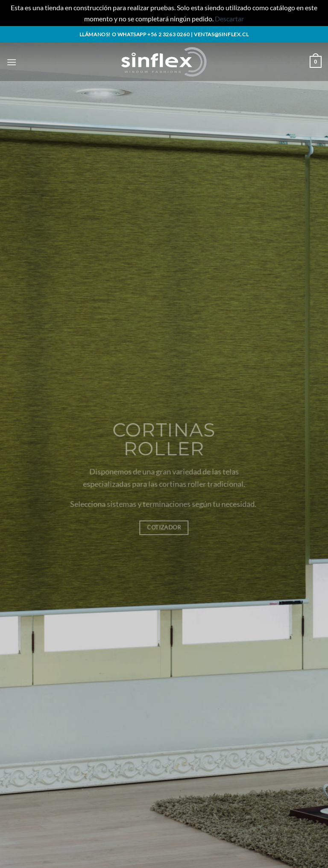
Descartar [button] (229, 19)
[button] (12, 62)
